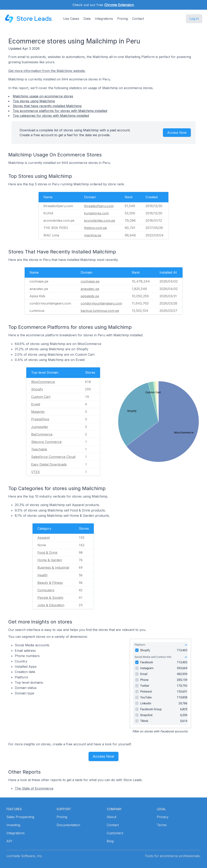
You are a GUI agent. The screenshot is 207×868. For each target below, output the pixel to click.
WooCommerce (43, 382)
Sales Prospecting (20, 817)
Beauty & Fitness (50, 583)
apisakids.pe (90, 296)
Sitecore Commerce (46, 442)
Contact (138, 19)
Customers (115, 833)
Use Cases (71, 19)
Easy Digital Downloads (49, 464)
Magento (38, 412)
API (9, 841)
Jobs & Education (51, 605)
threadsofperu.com (99, 206)
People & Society (50, 598)
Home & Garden (50, 560)
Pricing (123, 19)
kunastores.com (96, 213)
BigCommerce (42, 434)
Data (87, 19)
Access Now (177, 133)
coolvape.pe (90, 281)
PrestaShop (40, 419)
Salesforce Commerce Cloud (53, 457)
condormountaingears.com (101, 303)
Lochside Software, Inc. (25, 856)
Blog (110, 841)
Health (42, 575)
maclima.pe (93, 235)
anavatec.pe (90, 289)
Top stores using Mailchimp (34, 101)
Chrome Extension (119, 5)
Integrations (104, 19)
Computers (46, 590)
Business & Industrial (53, 567)
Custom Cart (41, 397)
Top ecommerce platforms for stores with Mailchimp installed (60, 111)
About (111, 817)
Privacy (163, 817)
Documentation (68, 825)
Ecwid (36, 404)
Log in (194, 19)
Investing (13, 825)
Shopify (37, 389)
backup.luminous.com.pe (100, 311)
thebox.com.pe (96, 228)
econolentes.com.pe (100, 220)
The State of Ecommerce (34, 788)
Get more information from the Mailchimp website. (47, 71)
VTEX (35, 472)
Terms (162, 825)
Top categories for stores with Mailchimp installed (51, 116)
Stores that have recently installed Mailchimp (47, 106)
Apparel (44, 538)
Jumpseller (40, 427)
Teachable (39, 449)
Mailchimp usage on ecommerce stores (43, 96)
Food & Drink (47, 553)
